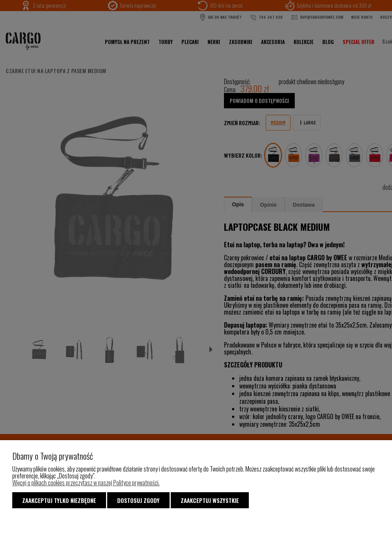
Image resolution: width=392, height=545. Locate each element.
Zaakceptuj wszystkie (210, 500)
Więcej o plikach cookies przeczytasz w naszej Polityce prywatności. (86, 483)
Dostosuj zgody (138, 500)
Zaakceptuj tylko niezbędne (59, 500)
